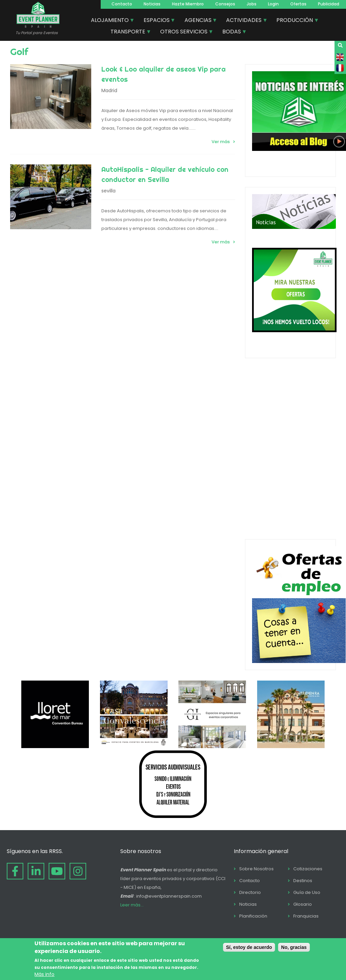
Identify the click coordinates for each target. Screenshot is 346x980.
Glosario (303, 904)
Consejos (225, 4)
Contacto (122, 4)
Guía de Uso (307, 892)
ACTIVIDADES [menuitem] (244, 21)
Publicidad (329, 4)
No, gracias (294, 947)
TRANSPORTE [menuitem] (128, 32)
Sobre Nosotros (256, 869)
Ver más (221, 142)
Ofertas (298, 4)
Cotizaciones (308, 869)
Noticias (152, 4)
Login (273, 4)
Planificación (253, 916)
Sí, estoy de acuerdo (249, 947)
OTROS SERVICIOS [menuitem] (184, 32)
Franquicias (306, 916)
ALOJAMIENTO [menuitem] (110, 21)
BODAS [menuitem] (232, 32)
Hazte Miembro (188, 4)
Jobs (252, 4)
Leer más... (132, 905)
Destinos (303, 881)
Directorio (250, 892)
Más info (44, 974)
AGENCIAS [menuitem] (198, 21)
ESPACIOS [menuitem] (157, 21)
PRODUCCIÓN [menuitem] (295, 21)
